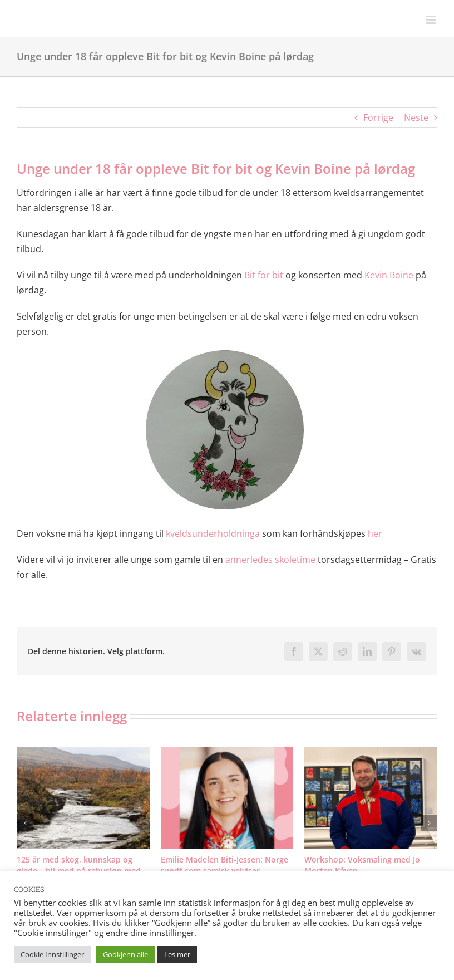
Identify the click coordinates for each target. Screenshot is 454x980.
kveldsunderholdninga (213, 533)
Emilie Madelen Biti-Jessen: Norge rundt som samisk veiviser (224, 865)
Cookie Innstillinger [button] (52, 954)
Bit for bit (264, 275)
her (375, 533)
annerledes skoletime (270, 560)
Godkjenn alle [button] (125, 954)
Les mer (177, 954)
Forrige (378, 117)
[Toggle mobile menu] (431, 20)
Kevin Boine (389, 275)
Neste (416, 117)
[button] (25, 823)
